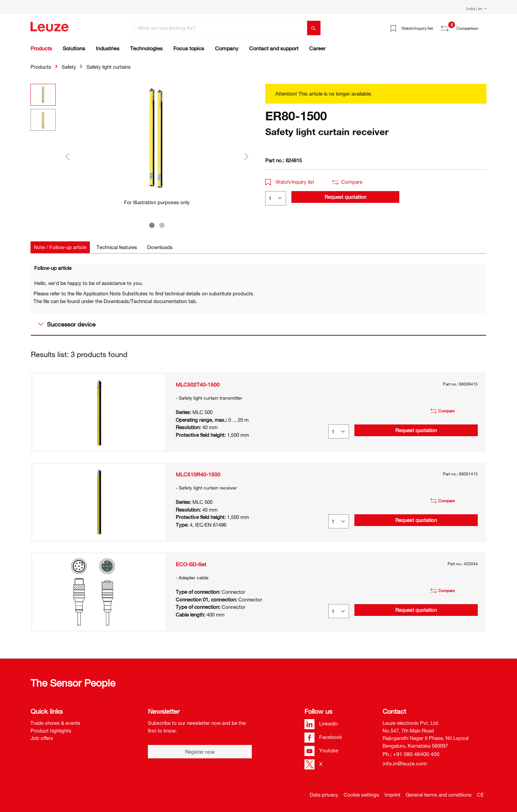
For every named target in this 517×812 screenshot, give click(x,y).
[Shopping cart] (482, 26)
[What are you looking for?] (221, 28)
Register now (200, 752)
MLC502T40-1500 (198, 385)
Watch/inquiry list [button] (290, 182)
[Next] (246, 156)
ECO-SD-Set (191, 564)
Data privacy (324, 795)
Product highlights (51, 731)
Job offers (42, 738)
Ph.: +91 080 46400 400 (411, 754)
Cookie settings (361, 795)
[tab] (60, 247)
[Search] (314, 28)
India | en (475, 8)
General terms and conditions (439, 795)
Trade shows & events (55, 723)
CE (480, 795)
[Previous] (67, 156)
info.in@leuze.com (405, 763)
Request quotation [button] (345, 197)
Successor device (67, 324)
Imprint (392, 795)
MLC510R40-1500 (198, 474)
